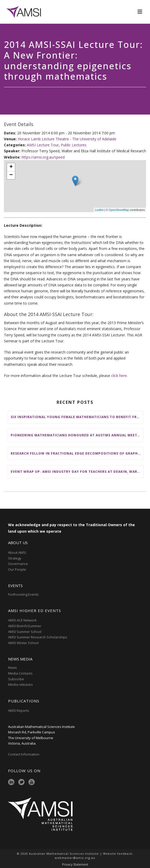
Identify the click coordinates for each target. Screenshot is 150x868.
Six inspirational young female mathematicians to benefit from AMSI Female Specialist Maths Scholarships (77, 417)
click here (119, 376)
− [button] (11, 175)
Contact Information (24, 754)
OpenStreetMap (119, 210)
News (13, 668)
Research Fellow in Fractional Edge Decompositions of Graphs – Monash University (77, 453)
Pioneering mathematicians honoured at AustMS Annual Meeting (77, 435)
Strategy (15, 558)
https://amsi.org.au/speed (43, 157)
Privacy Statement (75, 865)
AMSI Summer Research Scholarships (38, 637)
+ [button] (11, 167)
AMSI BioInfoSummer (25, 626)
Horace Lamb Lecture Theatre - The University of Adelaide (67, 139)
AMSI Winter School (23, 643)
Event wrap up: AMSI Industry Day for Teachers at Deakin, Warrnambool (77, 472)
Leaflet (99, 210)
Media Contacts (20, 673)
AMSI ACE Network (22, 620)
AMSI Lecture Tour (43, 145)
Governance (18, 564)
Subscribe (16, 679)
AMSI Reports (19, 710)
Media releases (20, 684)
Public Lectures (74, 145)
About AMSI (17, 552)
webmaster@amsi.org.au (75, 858)
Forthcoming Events (23, 594)
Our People (17, 569)
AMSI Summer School (25, 632)
